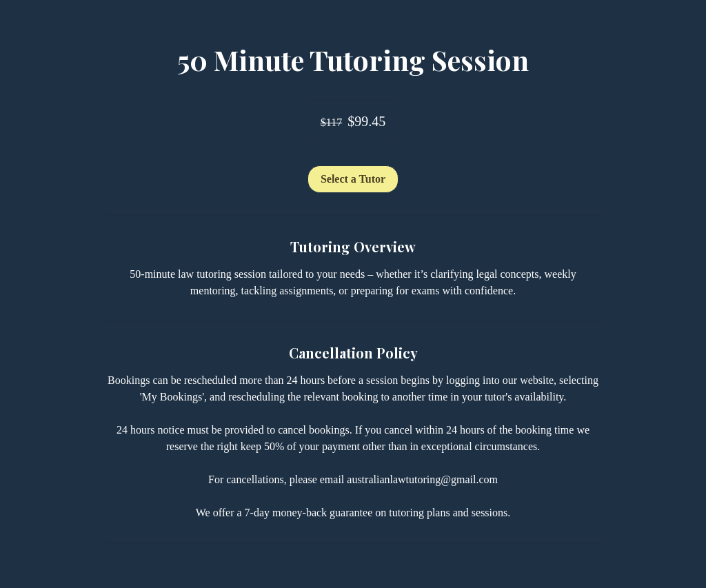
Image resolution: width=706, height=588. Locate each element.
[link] (353, 179)
